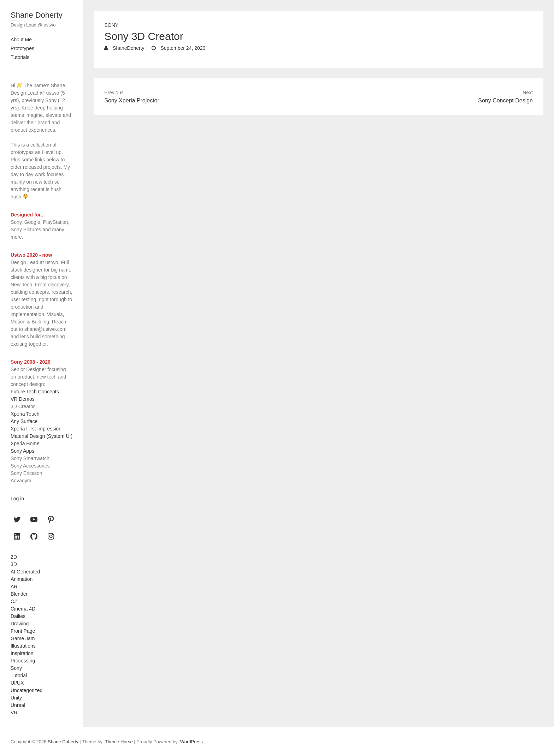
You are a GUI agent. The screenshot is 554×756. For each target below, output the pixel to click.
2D (14, 557)
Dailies (18, 616)
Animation (22, 579)
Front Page (23, 631)
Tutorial (19, 675)
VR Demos (23, 399)
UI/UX (17, 683)
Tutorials (20, 57)
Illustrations (23, 646)
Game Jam (23, 638)
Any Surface (24, 421)
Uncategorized (26, 690)
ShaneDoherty (128, 48)
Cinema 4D (23, 609)
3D (14, 564)
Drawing (20, 624)
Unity (16, 698)
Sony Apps (22, 451)
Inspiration (22, 653)
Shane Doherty (37, 15)
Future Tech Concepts (35, 392)
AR (14, 587)
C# (14, 601)
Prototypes (22, 48)
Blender (19, 594)
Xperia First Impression (36, 429)
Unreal (18, 705)
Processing (23, 661)
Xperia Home (25, 444)
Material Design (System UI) (42, 436)
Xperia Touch (25, 414)
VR (14, 713)
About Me (21, 40)
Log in (17, 499)
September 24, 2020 (182, 48)
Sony (111, 25)
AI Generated (25, 572)
